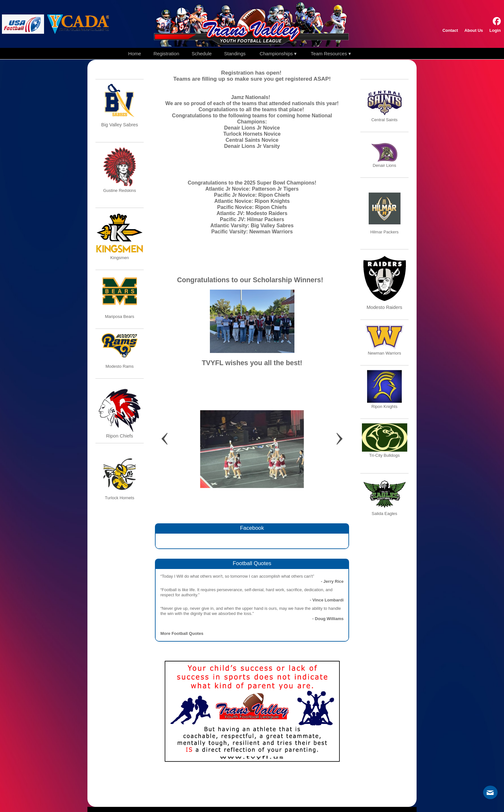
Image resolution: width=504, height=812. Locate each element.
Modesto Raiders (385, 307)
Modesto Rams (119, 366)
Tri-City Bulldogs (385, 455)
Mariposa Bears (119, 316)
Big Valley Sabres (120, 125)
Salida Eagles (384, 514)
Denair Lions (385, 165)
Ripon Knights (385, 406)
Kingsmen (120, 258)
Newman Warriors (384, 353)
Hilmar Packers (384, 232)
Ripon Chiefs (120, 436)
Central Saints (384, 120)
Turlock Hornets (119, 498)
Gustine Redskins (120, 190)
